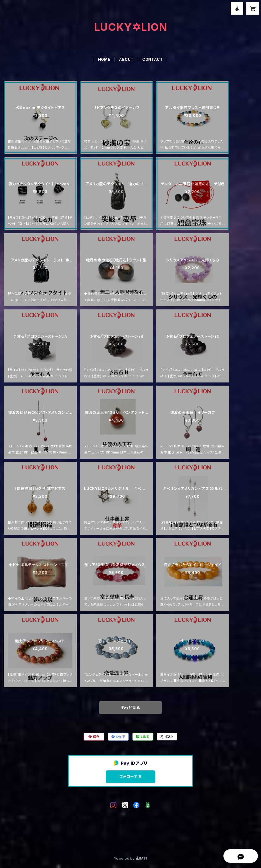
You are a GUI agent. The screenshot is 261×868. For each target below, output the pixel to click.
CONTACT (153, 59)
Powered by (130, 858)
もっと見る (130, 708)
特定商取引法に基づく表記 (65, 840)
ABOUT (126, 59)
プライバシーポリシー (22, 840)
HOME (104, 59)
